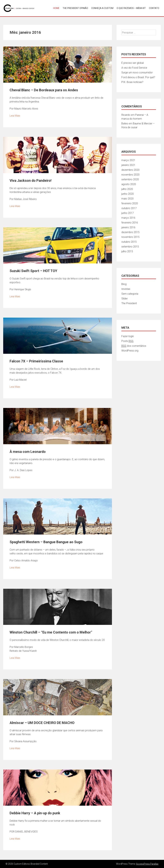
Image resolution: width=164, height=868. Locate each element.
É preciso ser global (133, 63)
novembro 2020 (130, 175)
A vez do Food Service (134, 68)
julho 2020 (127, 189)
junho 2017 (128, 213)
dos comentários (134, 346)
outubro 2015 (129, 242)
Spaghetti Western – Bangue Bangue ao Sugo (46, 542)
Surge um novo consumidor (137, 72)
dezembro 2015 (130, 232)
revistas (126, 289)
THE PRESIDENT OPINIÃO (75, 8)
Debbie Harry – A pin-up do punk (35, 813)
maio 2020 (127, 199)
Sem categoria (130, 294)
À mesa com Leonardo (28, 452)
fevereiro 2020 (130, 203)
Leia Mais (15, 116)
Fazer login (128, 336)
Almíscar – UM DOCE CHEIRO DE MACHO (42, 723)
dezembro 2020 (130, 170)
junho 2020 (128, 194)
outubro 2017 (129, 208)
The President (129, 303)
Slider (125, 299)
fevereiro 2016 (130, 223)
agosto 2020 (129, 184)
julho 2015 (127, 251)
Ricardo (126, 115)
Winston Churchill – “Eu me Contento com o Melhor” (51, 632)
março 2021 (128, 160)
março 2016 (128, 218)
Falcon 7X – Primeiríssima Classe (36, 361)
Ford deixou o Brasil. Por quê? (138, 77)
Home (56, 8)
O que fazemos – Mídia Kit (131, 8)
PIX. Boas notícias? (132, 82)
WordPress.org (130, 351)
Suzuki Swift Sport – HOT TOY (33, 271)
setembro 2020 (130, 179)
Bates (125, 123)
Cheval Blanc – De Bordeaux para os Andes (44, 90)
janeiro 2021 (128, 165)
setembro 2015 (130, 247)
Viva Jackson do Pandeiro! (31, 181)
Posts (127, 341)
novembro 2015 (130, 237)
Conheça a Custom (102, 8)
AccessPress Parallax (147, 864)
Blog (124, 284)
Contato (154, 8)
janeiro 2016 (128, 227)
